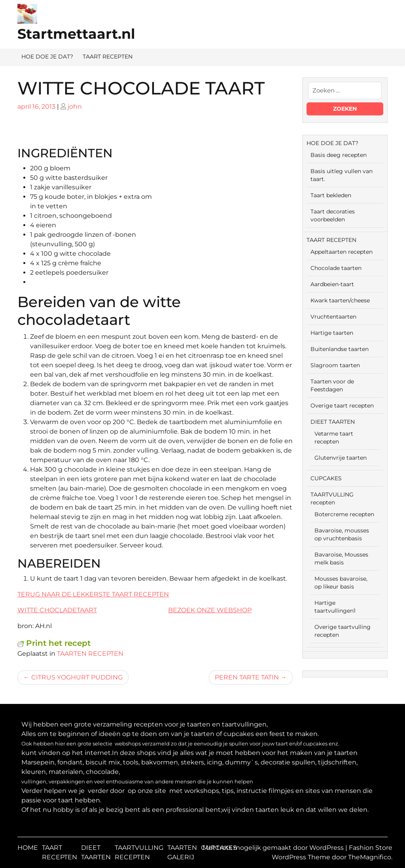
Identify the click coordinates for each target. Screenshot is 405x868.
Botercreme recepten (344, 514)
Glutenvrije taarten (341, 458)
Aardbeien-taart (332, 284)
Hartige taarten (332, 333)
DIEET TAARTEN (333, 422)
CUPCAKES (326, 478)
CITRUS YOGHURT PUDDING (77, 677)
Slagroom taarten (335, 365)
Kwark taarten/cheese (340, 300)
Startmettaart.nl (76, 34)
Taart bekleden (331, 195)
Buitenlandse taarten (340, 349)
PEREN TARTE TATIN (247, 677)
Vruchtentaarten (333, 317)
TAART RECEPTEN (108, 57)
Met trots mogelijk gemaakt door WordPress (274, 848)
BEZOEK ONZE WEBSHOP (210, 610)
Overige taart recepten (342, 406)
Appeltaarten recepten (342, 252)
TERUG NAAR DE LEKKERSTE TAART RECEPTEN (93, 594)
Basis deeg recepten (339, 155)
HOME (28, 848)
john (75, 107)
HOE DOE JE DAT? (47, 57)
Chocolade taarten (336, 268)
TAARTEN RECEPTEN (90, 654)
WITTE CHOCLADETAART (57, 610)
